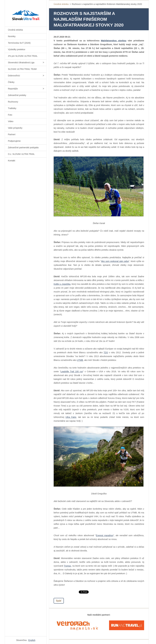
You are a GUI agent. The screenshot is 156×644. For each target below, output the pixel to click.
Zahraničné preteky (17, 95)
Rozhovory (13, 102)
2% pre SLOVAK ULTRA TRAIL (23, 56)
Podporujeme (14, 141)
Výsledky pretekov (17, 49)
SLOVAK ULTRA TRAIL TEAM (22, 69)
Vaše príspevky (15, 128)
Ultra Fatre (71, 417)
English (32, 640)
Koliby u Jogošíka (62, 284)
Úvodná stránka (15, 30)
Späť (59, 601)
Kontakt (12, 161)
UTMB (80, 360)
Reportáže (13, 89)
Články (11, 82)
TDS (106, 352)
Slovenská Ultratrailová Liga (21, 62)
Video (11, 121)
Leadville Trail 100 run (72, 371)
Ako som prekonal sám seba (115, 261)
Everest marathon (105, 535)
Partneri (12, 134)
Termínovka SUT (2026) (19, 43)
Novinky (12, 36)
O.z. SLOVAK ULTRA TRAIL (21, 154)
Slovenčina (21, 640)
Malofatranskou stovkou (114, 41)
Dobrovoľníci (14, 76)
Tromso (67, 566)
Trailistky (12, 108)
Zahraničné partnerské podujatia (23, 148)
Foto (10, 115)
